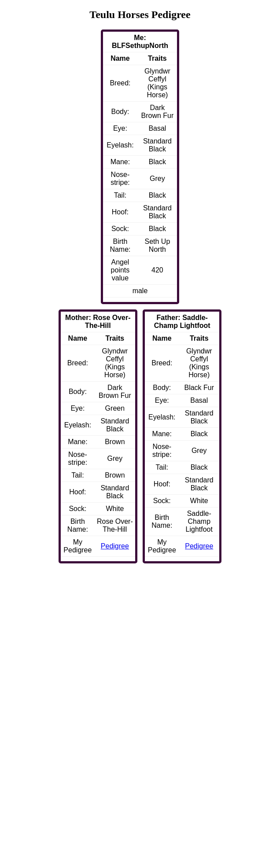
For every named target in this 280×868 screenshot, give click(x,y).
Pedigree (199, 546)
